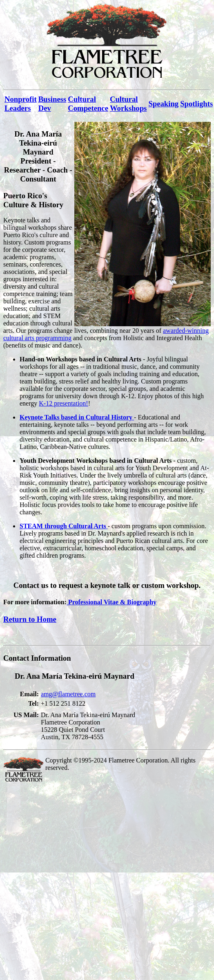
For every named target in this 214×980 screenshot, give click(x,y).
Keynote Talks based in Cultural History (77, 417)
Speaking (163, 104)
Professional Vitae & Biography (111, 602)
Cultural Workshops (128, 104)
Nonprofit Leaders (21, 104)
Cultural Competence (88, 104)
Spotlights (196, 104)
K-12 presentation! (63, 403)
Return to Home (30, 619)
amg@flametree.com (68, 694)
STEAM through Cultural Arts (64, 526)
